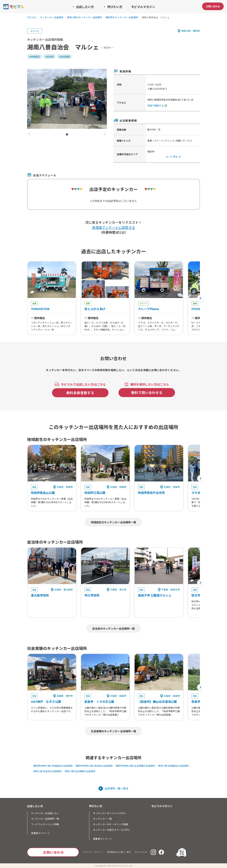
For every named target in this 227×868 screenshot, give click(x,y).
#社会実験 (64, 57)
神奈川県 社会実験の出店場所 (80, 771)
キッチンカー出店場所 (52, 17)
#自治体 (49, 57)
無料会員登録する (80, 393)
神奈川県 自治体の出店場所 (47, 771)
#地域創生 (34, 57)
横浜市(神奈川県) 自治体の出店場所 (94, 766)
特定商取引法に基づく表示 (119, 852)
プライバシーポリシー (93, 852)
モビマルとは (141, 852)
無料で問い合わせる (147, 392)
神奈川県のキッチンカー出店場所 (84, 17)
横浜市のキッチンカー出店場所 (122, 17)
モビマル (32, 17)
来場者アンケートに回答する (114, 227)
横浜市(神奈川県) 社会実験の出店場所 (135, 766)
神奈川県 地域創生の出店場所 (173, 766)
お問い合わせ (213, 6)
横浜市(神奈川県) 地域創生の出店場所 (53, 766)
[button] (29, 134)
